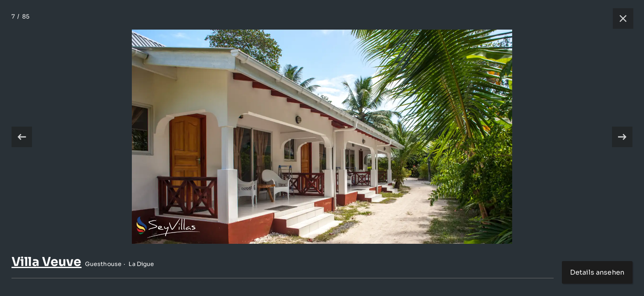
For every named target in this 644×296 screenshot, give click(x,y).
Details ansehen (597, 272)
